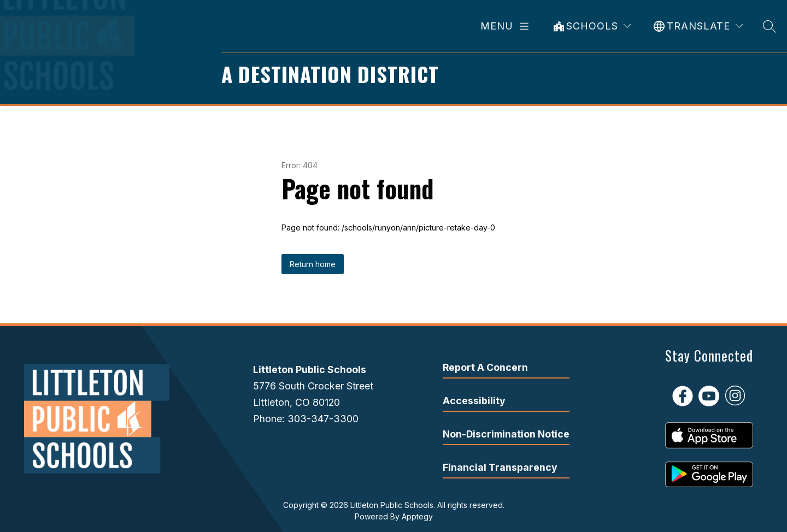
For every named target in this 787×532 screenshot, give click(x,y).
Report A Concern (485, 367)
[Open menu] (507, 26)
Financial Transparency (500, 467)
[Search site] (770, 26)
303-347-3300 (323, 419)
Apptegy (417, 516)
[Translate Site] (698, 26)
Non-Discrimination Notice (506, 434)
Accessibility (474, 401)
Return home (313, 264)
